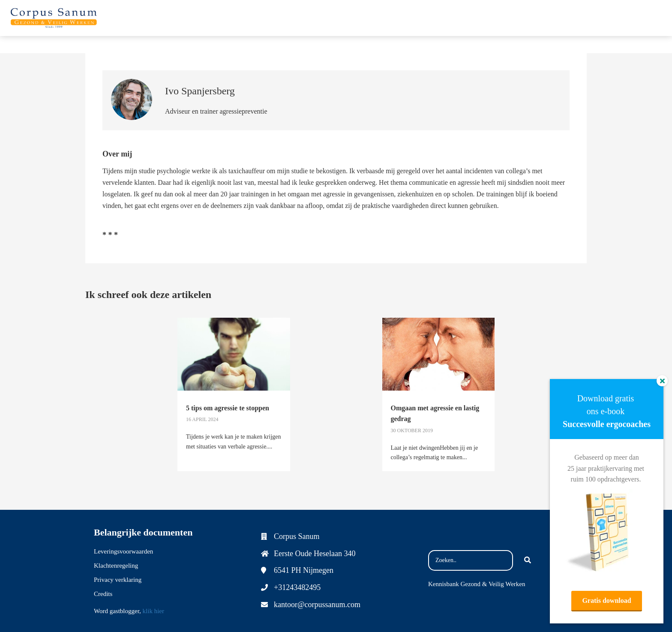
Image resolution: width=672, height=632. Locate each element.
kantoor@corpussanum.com (317, 605)
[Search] (528, 560)
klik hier (153, 611)
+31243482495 (297, 587)
